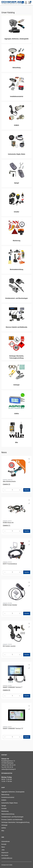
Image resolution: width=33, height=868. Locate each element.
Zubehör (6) (6, 690)
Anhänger (4, 825)
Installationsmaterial (8, 797)
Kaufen (27, 490)
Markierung (5, 811)
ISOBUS (4, 800)
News (3, 847)
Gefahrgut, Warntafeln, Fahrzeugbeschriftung (15, 822)
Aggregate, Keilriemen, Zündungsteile (13, 792)
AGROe (4, 828)
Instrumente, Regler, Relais (10, 803)
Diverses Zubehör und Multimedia (12, 820)
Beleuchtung (5, 795)
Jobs (3, 850)
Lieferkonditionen (7, 858)
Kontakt (4, 844)
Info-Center (5, 855)
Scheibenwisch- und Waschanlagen (12, 817)
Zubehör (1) (6, 525)
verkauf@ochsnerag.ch (9, 769)
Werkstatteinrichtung (8, 814)
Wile (3, 831)
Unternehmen (6, 841)
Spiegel (4, 806)
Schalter (4, 808)
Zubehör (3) (6, 484)
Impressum (5, 853)
